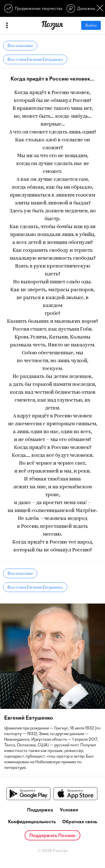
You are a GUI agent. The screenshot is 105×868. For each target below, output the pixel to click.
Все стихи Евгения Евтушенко (35, 59)
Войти (91, 25)
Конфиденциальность (32, 822)
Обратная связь (80, 822)
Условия (69, 810)
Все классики (20, 46)
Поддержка (40, 810)
